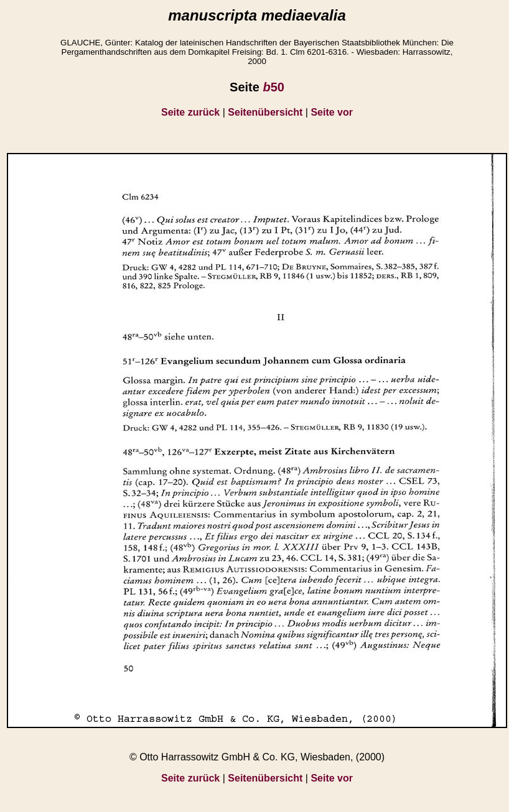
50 (273, 87)
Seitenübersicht (265, 112)
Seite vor (332, 112)
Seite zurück (190, 112)
